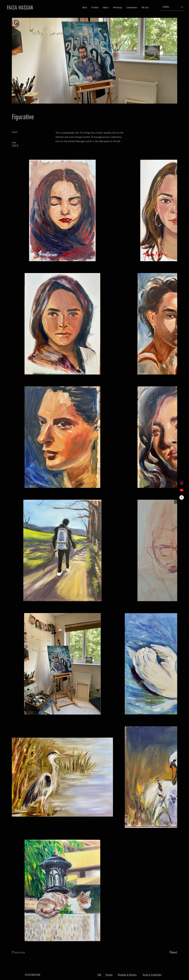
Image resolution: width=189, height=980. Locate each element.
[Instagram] (182, 483)
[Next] (168, 952)
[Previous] (22, 952)
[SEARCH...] (169, 7)
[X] (182, 497)
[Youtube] (182, 490)
